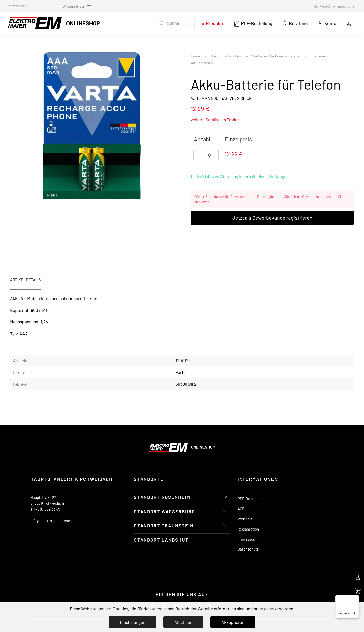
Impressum (247, 539)
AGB (241, 509)
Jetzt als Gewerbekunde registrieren (272, 218)
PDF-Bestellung (253, 23)
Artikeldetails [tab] (26, 280)
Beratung (295, 23)
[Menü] (356, 598)
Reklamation (248, 529)
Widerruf (245, 519)
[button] (349, 23)
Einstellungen (132, 622)
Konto (327, 23)
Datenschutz (248, 549)
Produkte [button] (212, 23)
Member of (17, 6)
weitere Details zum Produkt (216, 120)
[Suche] (176, 23)
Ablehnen (183, 622)
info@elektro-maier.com (51, 521)
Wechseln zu (77, 7)
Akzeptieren (233, 622)
